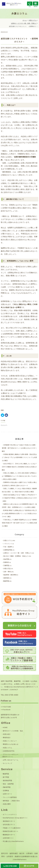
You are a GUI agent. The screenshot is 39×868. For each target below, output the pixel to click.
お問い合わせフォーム (11, 760)
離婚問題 (6, 581)
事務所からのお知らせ (11, 744)
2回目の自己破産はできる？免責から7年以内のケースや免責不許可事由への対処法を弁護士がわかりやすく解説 (19, 498)
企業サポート (7, 794)
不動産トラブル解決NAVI (12, 828)
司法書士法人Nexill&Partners (13, 841)
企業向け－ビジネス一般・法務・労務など (24, 23)
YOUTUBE (7, 707)
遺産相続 (6, 578)
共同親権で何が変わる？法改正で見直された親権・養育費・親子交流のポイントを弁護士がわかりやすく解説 (19, 448)
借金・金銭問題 (8, 784)
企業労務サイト (8, 838)
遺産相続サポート (9, 821)
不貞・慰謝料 (8, 547)
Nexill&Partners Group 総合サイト (15, 818)
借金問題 (6, 559)
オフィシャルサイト (10, 814)
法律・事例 (7, 572)
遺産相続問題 (7, 780)
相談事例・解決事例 (10, 575)
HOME (5, 727)
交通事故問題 (8, 550)
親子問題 (6, 777)
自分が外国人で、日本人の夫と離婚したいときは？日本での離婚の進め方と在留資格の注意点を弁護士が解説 (19, 467)
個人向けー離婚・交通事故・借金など (16, 556)
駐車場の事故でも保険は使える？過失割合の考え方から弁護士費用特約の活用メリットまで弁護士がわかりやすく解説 (19, 514)
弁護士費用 (7, 804)
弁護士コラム (33, 20)
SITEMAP (5, 690)
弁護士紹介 (7, 734)
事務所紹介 (7, 738)
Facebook (7, 710)
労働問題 (6, 565)
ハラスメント (8, 544)
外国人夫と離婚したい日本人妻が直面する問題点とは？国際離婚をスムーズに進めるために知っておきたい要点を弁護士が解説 (19, 476)
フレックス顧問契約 (10, 797)
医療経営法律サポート (11, 831)
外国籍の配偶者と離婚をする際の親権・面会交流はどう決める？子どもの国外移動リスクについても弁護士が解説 (19, 457)
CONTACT (14, 690)
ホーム (25, 20)
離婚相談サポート (9, 835)
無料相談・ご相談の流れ (11, 801)
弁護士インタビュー (10, 741)
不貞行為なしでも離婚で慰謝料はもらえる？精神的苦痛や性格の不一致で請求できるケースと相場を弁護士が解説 (19, 523)
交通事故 (6, 791)
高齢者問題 (7, 787)
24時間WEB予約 (9, 751)
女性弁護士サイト (9, 825)
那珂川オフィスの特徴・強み (13, 731)
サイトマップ (7, 763)
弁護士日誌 (7, 568)
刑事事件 (6, 562)
